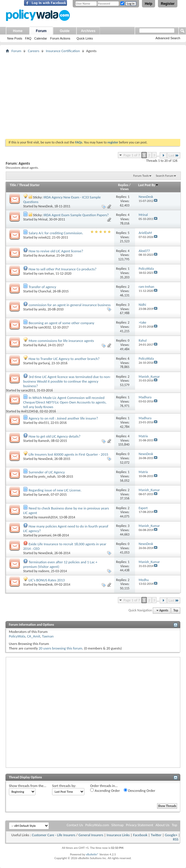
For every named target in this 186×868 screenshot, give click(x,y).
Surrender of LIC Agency (47, 472)
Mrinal (43, 219)
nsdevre (44, 571)
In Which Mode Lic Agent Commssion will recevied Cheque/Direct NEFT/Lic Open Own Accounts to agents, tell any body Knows (65, 402)
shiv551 (44, 423)
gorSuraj (44, 363)
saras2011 (28, 390)
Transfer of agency (42, 287)
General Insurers (91, 835)
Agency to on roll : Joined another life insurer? (63, 418)
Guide (65, 31)
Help (149, 4)
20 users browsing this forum (60, 648)
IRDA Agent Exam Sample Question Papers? (76, 215)
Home (18, 31)
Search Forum (165, 176)
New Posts (15, 38)
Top (176, 610)
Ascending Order (105, 790)
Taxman (48, 636)
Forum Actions (60, 38)
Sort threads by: (64, 786)
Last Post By (148, 185)
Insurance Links (118, 835)
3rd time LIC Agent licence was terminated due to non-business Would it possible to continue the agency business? (67, 381)
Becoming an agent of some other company (61, 323)
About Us (162, 825)
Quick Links (85, 38)
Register (168, 4)
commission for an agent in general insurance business (70, 305)
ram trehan (46, 273)
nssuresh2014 (48, 517)
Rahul (42, 345)
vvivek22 (44, 237)
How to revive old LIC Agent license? (56, 251)
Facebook (140, 835)
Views (124, 189)
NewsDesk (45, 206)
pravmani (45, 535)
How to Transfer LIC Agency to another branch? (64, 359)
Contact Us (75, 825)
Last (174, 155)
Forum (41, 31)
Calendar (41, 38)
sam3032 (45, 327)
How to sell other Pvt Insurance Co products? (63, 269)
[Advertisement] (93, 96)
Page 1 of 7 (132, 155)
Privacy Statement (139, 825)
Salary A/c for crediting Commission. (56, 233)
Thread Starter (29, 185)
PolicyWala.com (97, 825)
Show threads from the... (28, 786)
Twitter (156, 835)
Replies (123, 185)
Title (13, 185)
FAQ (28, 38)
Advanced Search (168, 38)
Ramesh (44, 441)
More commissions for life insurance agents (61, 341)
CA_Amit (33, 636)
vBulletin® (92, 854)
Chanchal (45, 291)
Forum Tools (141, 176)
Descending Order (139, 790)
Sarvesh (44, 495)
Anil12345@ (30, 411)
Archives (88, 31)
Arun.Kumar (47, 255)
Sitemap (117, 825)
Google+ (171, 835)
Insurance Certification (63, 51)
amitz (42, 309)
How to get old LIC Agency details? (55, 436)
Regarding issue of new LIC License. (55, 490)
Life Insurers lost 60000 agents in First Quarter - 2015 (68, 454)
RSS (176, 839)
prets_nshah (47, 477)
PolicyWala (17, 636)
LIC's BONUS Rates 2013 (47, 580)
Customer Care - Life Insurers (54, 835)
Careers (33, 51)
